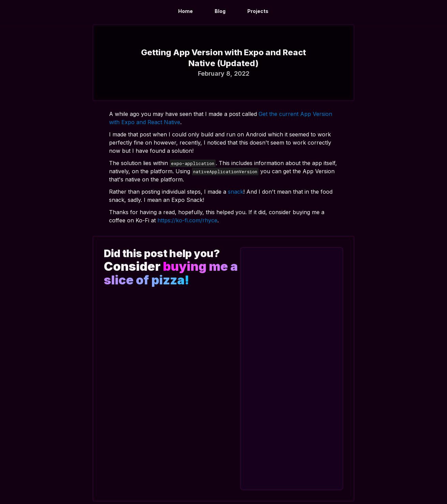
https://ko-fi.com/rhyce (187, 220)
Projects (258, 11)
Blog (220, 11)
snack (236, 192)
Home (186, 11)
